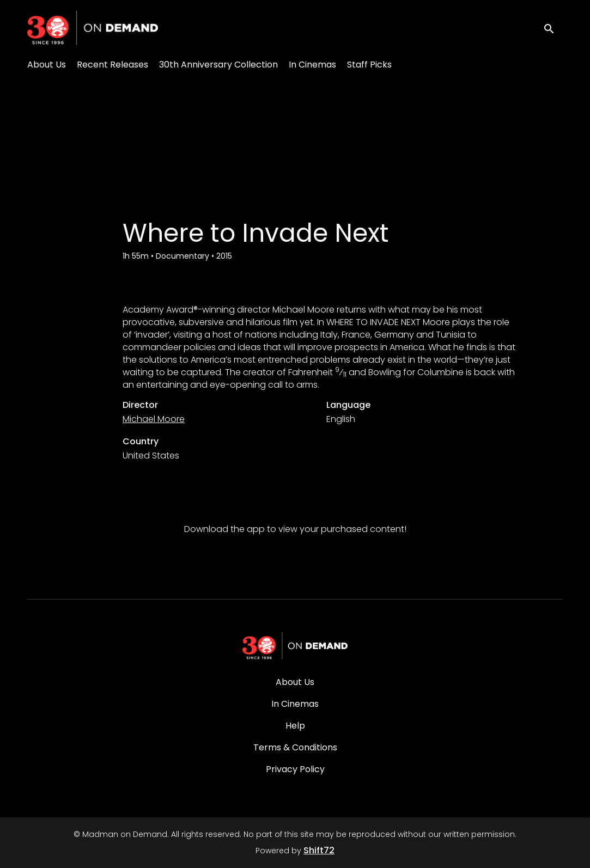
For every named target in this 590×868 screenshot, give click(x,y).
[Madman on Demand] (295, 646)
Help (295, 726)
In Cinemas (312, 65)
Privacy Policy (295, 769)
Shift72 (319, 850)
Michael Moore (154, 419)
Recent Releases (112, 65)
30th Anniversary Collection (218, 65)
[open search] (553, 27)
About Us (47, 65)
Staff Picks (369, 65)
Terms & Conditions (295, 747)
